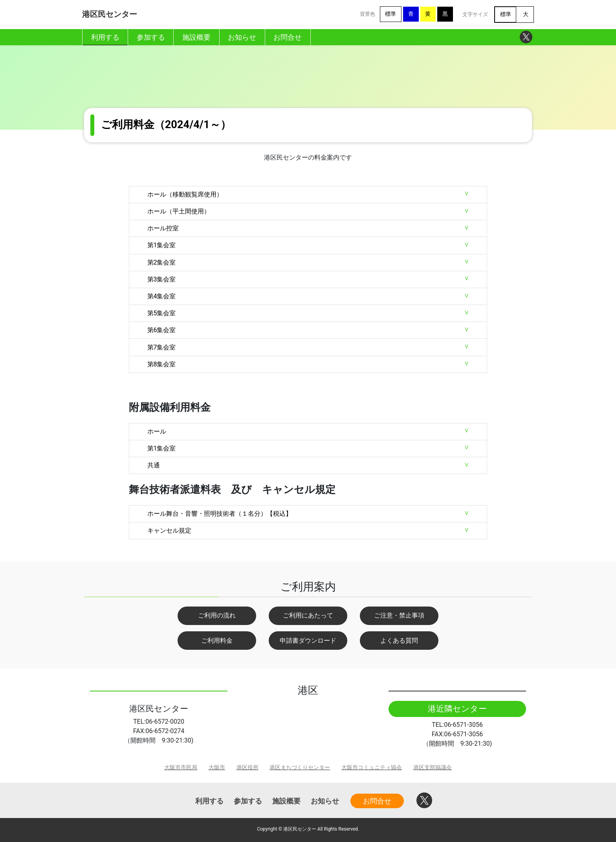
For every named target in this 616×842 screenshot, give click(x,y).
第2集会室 (162, 262)
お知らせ (325, 801)
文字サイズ (475, 14)
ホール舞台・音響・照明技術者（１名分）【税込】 (220, 514)
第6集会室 (162, 330)
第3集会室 (162, 279)
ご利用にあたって (308, 615)
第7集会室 (162, 347)
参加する (248, 801)
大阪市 (217, 768)
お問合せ (377, 801)
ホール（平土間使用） (179, 211)
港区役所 (247, 768)
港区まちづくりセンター (300, 768)
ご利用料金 (217, 641)
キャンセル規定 (169, 530)
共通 (154, 465)
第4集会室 (162, 296)
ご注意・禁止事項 (399, 615)
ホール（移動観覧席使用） (185, 194)
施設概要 (286, 801)
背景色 (368, 14)
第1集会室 (162, 245)
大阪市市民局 (181, 768)
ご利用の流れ (217, 615)
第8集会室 (162, 364)
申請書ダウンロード (308, 641)
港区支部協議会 (433, 768)
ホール (157, 431)
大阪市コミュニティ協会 (372, 768)
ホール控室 (163, 228)
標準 (390, 14)
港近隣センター (457, 709)
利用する (209, 801)
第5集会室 (162, 313)
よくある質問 (399, 641)
